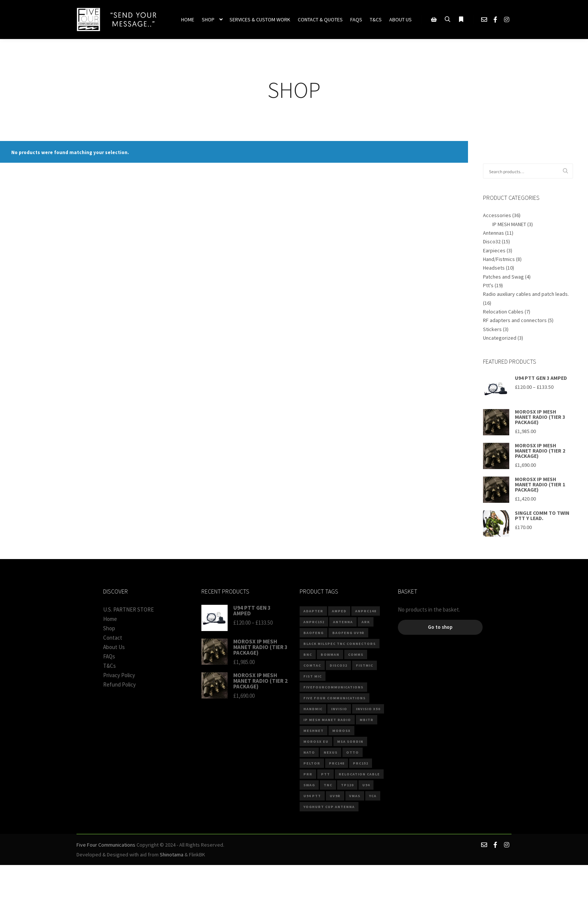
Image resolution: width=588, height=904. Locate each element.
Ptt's (488, 285)
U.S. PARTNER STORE (128, 609)
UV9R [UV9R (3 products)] (335, 796)
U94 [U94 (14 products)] (366, 785)
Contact (113, 638)
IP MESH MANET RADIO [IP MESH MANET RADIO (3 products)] (327, 720)
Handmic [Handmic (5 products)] (313, 709)
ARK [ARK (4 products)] (366, 622)
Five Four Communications (106, 845)
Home (110, 619)
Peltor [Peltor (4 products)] (312, 763)
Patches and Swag (503, 277)
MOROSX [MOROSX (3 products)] (341, 731)
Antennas (493, 233)
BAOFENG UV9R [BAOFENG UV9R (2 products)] (348, 633)
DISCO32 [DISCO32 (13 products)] (338, 665)
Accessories (497, 215)
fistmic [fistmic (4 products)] (364, 665)
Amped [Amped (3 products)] (339, 611)
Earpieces (494, 250)
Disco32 (492, 241)
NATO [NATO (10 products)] (309, 752)
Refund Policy (119, 684)
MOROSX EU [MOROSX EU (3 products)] (316, 741)
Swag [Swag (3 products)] (309, 785)
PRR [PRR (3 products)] (308, 774)
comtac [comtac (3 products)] (312, 665)
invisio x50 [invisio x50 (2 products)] (368, 709)
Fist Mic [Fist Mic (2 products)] (313, 676)
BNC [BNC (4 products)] (308, 654)
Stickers (492, 329)
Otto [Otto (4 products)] (352, 752)
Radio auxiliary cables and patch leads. (526, 294)
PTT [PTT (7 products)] (325, 774)
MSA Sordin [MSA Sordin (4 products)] (350, 741)
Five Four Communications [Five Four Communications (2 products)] (334, 698)
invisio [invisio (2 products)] (339, 709)
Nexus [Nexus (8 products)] (331, 752)
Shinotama (172, 855)
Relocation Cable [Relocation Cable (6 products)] (359, 774)
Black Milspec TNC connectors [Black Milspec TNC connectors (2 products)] (340, 644)
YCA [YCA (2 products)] (373, 796)
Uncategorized (500, 338)
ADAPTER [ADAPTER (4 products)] (313, 611)
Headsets (494, 268)
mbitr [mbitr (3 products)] (367, 720)
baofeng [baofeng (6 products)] (313, 633)
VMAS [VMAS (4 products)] (355, 796)
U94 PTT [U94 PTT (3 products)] (312, 796)
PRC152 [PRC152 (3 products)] (361, 763)
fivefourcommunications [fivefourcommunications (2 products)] (333, 687)
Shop (109, 628)
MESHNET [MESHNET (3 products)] (313, 731)
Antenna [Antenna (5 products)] (343, 622)
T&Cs (109, 666)
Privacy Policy (119, 675)
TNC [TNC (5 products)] (328, 785)
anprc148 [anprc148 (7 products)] (366, 611)
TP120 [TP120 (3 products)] (347, 785)
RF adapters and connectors (515, 320)
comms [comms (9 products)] (356, 654)
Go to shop (440, 627)
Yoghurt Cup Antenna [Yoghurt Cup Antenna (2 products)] (329, 807)
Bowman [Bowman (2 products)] (330, 654)
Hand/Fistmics (499, 259)
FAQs (109, 656)
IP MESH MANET (509, 224)
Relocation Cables (503, 312)
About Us (114, 647)
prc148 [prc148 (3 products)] (337, 763)
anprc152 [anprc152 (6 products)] (314, 622)
